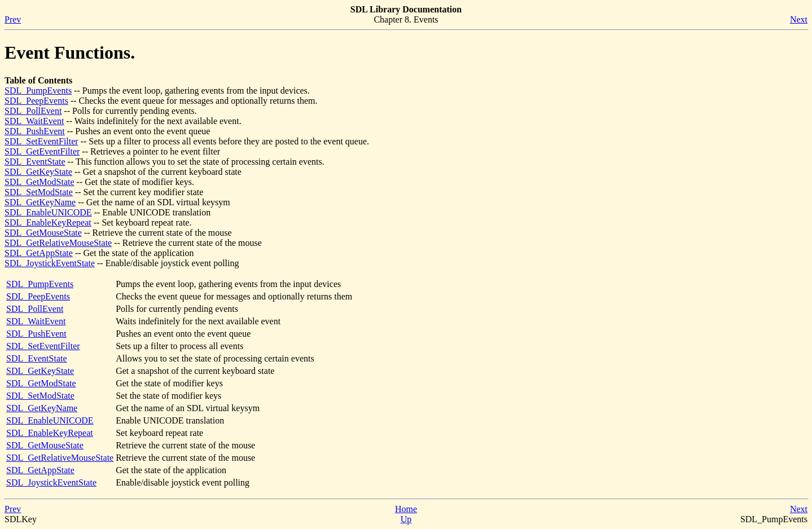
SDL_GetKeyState (38, 172)
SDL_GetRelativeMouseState (58, 243)
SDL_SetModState (39, 192)
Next (799, 19)
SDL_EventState (35, 162)
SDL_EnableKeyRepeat (48, 222)
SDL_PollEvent (33, 111)
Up (406, 519)
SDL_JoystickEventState (50, 263)
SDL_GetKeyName (40, 202)
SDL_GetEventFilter (42, 151)
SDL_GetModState (39, 182)
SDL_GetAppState (39, 253)
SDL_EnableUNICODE (48, 212)
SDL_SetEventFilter (41, 141)
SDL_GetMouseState (43, 233)
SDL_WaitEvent (34, 121)
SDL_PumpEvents (38, 91)
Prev (13, 19)
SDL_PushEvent (35, 131)
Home (406, 509)
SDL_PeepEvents (36, 101)
